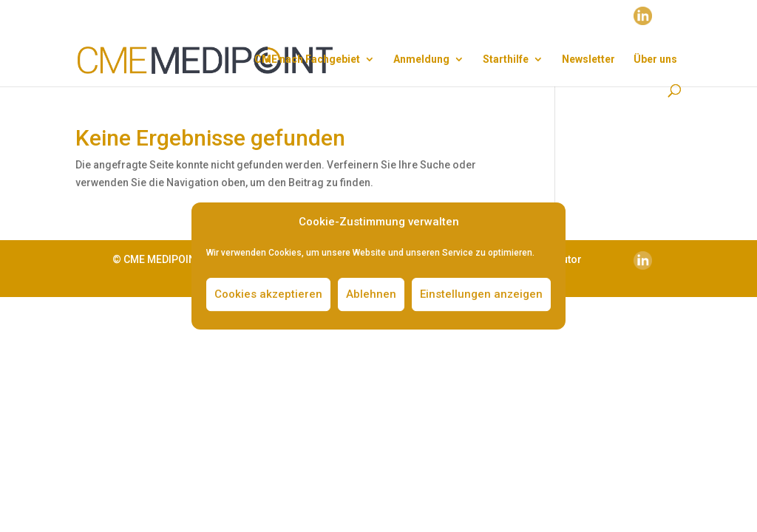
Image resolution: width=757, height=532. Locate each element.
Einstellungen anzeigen (481, 294)
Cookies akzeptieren (268, 294)
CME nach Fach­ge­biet (307, 59)
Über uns (655, 59)
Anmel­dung (421, 59)
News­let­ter (588, 59)
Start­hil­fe (506, 59)
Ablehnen (371, 294)
